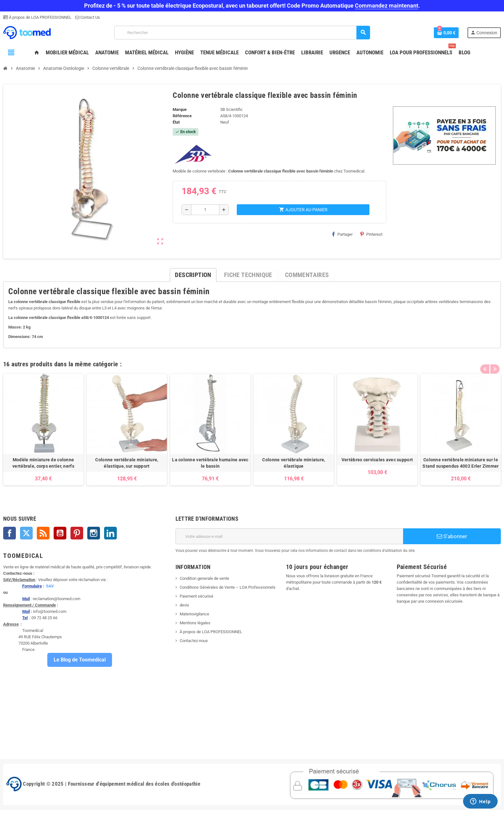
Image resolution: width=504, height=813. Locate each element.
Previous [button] (485, 362)
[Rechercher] (242, 33)
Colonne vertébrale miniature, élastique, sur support (127, 463)
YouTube (60, 533)
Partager (342, 234)
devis (184, 605)
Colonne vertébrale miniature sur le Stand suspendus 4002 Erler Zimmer (461, 463)
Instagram (94, 533)
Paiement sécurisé (196, 596)
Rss (43, 533)
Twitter (26, 533)
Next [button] (494, 362)
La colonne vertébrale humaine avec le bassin (210, 463)
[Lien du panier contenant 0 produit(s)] (446, 33)
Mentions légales (195, 623)
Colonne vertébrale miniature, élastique (294, 463)
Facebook (10, 533)
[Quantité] (205, 210)
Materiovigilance (194, 614)
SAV (50, 586)
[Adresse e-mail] (289, 536)
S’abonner (452, 536)
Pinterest (371, 234)
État (176, 122)
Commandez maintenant (387, 6)
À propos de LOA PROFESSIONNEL (40, 17)
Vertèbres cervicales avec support (377, 460)
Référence (182, 116)
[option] (43, 430)
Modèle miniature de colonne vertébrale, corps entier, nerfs (43, 463)
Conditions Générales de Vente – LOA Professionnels (228, 587)
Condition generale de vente (204, 578)
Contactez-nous (194, 641)
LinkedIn (110, 533)
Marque (180, 109)
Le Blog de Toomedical (80, 660)
